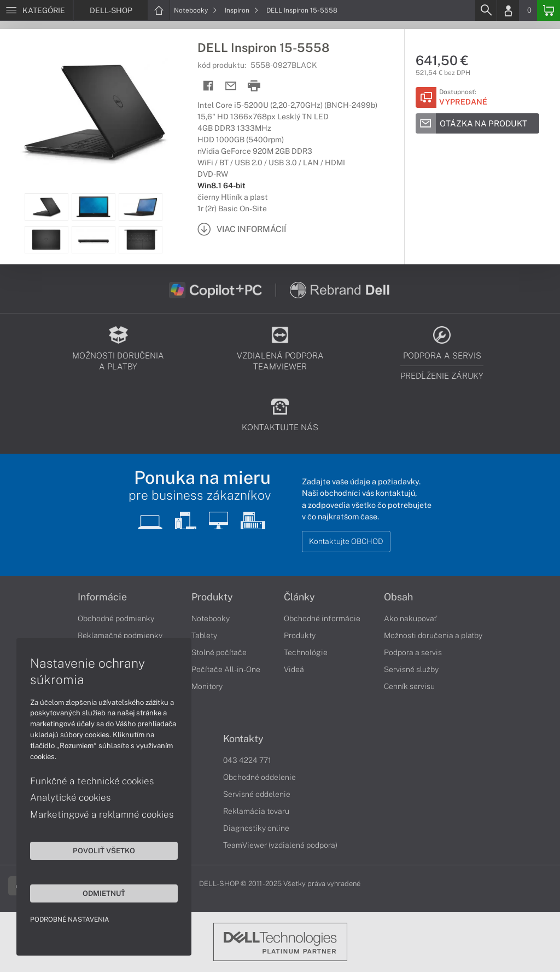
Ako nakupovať (410, 618)
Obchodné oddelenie (259, 777)
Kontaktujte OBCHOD (346, 541)
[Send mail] (231, 86)
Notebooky (196, 10)
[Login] (508, 10)
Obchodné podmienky (116, 618)
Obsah (398, 597)
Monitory (207, 686)
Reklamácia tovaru (256, 811)
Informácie (102, 597)
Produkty (212, 597)
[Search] (486, 10)
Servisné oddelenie (257, 794)
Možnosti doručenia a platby (433, 635)
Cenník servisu (409, 686)
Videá (294, 669)
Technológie (306, 652)
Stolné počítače (219, 652)
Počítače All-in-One (226, 669)
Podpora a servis (413, 652)
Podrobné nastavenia (70, 919)
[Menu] (36, 10)
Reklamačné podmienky (120, 635)
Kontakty (243, 739)
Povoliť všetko (104, 850)
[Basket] (549, 10)
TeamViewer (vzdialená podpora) (280, 845)
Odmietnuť (104, 893)
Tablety (204, 635)
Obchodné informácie (322, 618)
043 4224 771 (247, 760)
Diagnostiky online (256, 828)
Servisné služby (411, 669)
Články (299, 597)
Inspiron (242, 10)
